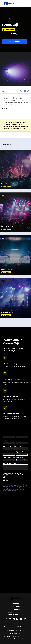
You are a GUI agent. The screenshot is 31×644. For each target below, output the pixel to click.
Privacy (12, 627)
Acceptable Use (12, 630)
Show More (5, 108)
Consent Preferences (15, 634)
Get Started (15, 609)
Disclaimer (24, 627)
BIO (3, 91)
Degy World (16, 606)
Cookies (21, 630)
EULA (17, 627)
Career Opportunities (13, 613)
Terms (6, 627)
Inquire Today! (14, 42)
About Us (16, 603)
